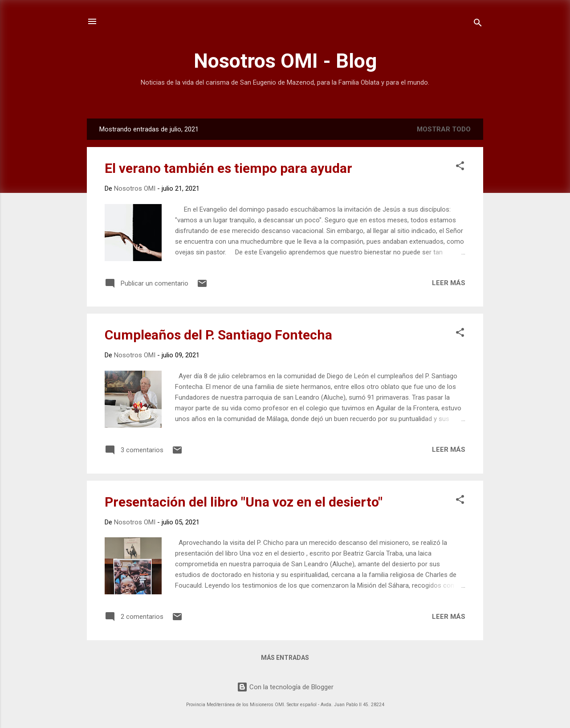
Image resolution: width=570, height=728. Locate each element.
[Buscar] (478, 24)
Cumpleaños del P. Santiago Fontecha (218, 335)
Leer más (449, 283)
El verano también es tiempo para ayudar (228, 168)
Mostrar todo (444, 129)
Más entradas (285, 658)
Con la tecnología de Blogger (285, 687)
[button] (460, 167)
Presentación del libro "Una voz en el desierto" (244, 502)
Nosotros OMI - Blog (285, 61)
